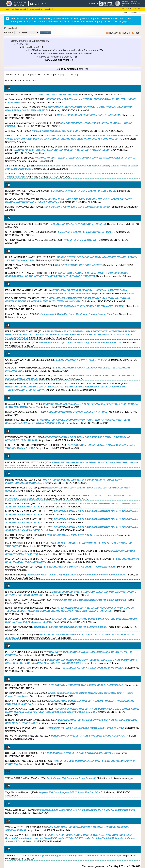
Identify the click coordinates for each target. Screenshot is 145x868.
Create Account (135, 12)
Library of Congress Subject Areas (28, 41)
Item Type (83, 69)
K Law (20, 44)
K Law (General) (31, 47)
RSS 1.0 (133, 9)
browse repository (35, 9)
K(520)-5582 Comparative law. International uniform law (62, 53)
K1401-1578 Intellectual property (56, 57)
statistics (48, 9)
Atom (138, 9)
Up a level (12, 28)
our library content (19, 9)
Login (125, 12)
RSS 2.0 (126, 9)
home (7, 9)
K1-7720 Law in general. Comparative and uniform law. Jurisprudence (63, 50)
